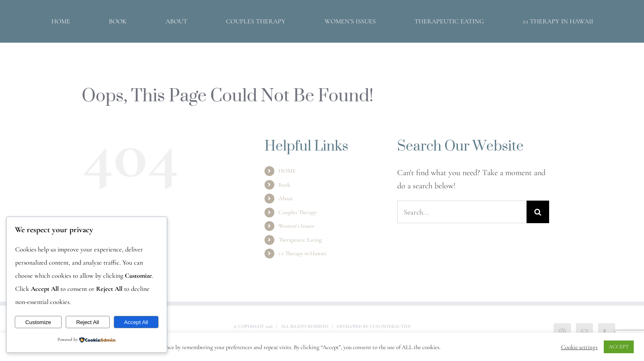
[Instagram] (562, 332)
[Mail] (584, 332)
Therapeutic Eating (300, 240)
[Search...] (462, 212)
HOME (287, 171)
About (286, 198)
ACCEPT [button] (619, 347)
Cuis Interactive (390, 326)
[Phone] (607, 332)
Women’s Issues (296, 226)
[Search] (538, 212)
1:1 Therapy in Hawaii (302, 253)
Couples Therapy (298, 212)
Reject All (87, 322)
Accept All (136, 322)
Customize (38, 322)
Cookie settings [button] (579, 347)
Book (284, 185)
